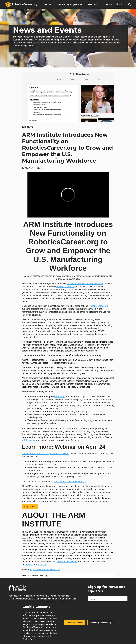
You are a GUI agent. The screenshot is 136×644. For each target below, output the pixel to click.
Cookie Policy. (29, 639)
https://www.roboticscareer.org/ (45, 570)
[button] (130, 4)
